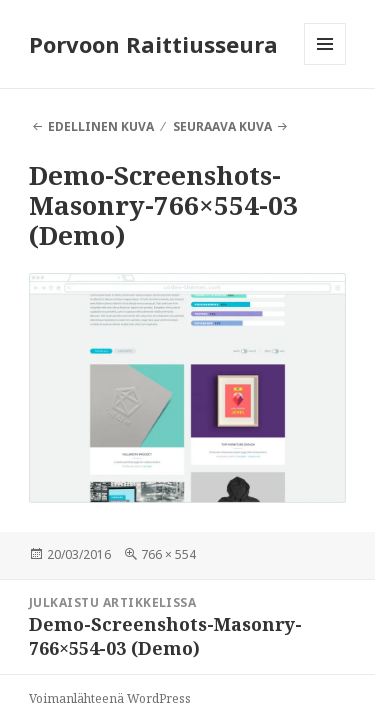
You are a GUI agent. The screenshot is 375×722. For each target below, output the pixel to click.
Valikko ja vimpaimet (325, 64)
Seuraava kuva (222, 126)
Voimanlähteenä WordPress (110, 698)
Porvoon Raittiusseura (153, 44)
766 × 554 (168, 554)
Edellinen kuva (101, 126)
